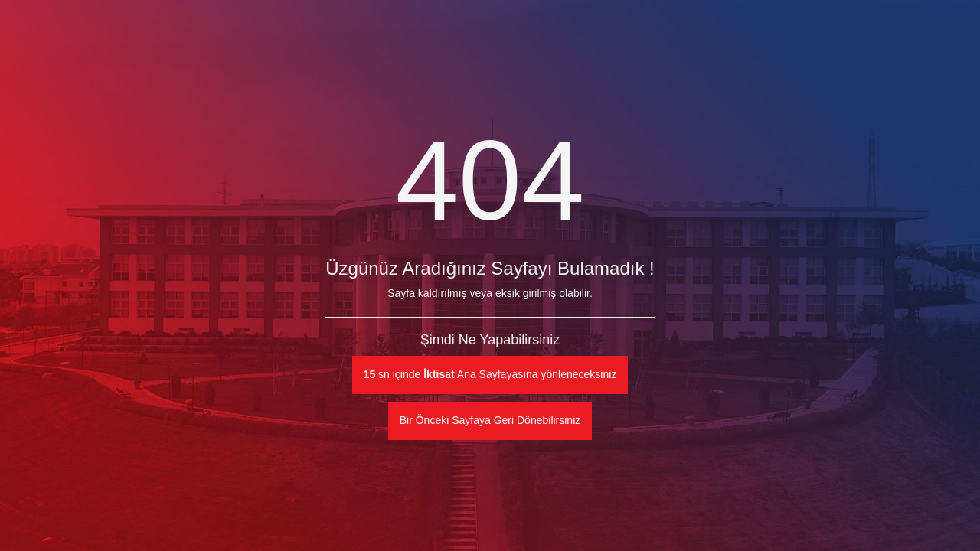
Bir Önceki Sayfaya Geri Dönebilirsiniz (490, 420)
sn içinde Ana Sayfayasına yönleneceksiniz (490, 374)
